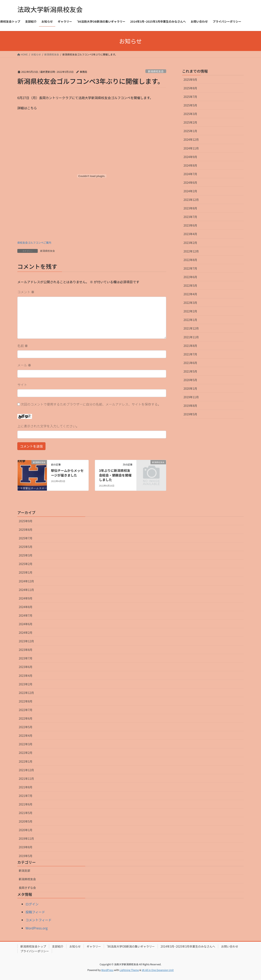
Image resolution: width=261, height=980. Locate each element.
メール (24, 365)
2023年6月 (190, 225)
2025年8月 (190, 88)
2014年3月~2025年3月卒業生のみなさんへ (188, 946)
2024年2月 (190, 191)
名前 (23, 346)
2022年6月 (190, 277)
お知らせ (75, 946)
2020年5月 (190, 380)
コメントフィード (39, 920)
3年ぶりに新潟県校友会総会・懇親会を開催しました (115, 475)
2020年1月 (190, 388)
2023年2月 (190, 243)
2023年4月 (190, 234)
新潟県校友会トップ (33, 946)
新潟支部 (24, 870)
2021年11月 (191, 337)
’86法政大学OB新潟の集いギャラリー (131, 946)
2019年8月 (190, 406)
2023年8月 (190, 208)
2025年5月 (190, 105)
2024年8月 (190, 165)
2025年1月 (190, 131)
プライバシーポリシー (35, 951)
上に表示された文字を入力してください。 (48, 426)
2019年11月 (191, 397)
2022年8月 (190, 260)
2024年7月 (190, 174)
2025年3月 (190, 114)
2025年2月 (190, 122)
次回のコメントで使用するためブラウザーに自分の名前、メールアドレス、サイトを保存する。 (91, 404)
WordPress (107, 970)
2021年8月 (190, 346)
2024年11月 (191, 148)
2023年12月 (191, 200)
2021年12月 (191, 328)
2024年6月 (190, 183)
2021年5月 (190, 371)
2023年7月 (190, 217)
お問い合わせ (230, 946)
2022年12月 (191, 251)
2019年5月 (190, 414)
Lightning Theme (129, 970)
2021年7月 (190, 354)
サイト (22, 385)
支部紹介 (58, 946)
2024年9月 (190, 157)
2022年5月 (190, 285)
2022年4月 (190, 294)
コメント (26, 292)
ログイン (32, 904)
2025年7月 (190, 97)
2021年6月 (190, 363)
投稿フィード (35, 912)
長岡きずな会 (27, 888)
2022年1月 (190, 320)
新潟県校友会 (156, 71)
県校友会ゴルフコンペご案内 (34, 243)
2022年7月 (190, 268)
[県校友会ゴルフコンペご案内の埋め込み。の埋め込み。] (92, 176)
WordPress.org (37, 928)
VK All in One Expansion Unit (158, 970)
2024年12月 (191, 139)
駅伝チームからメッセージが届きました (67, 473)
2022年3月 (190, 303)
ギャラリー (94, 946)
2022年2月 (190, 311)
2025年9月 (190, 80)
